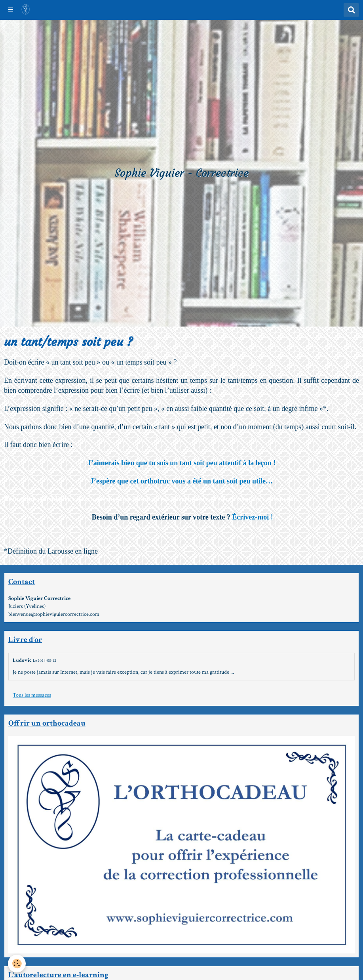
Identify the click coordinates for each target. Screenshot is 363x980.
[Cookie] (17, 964)
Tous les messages (32, 695)
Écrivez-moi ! (252, 517)
